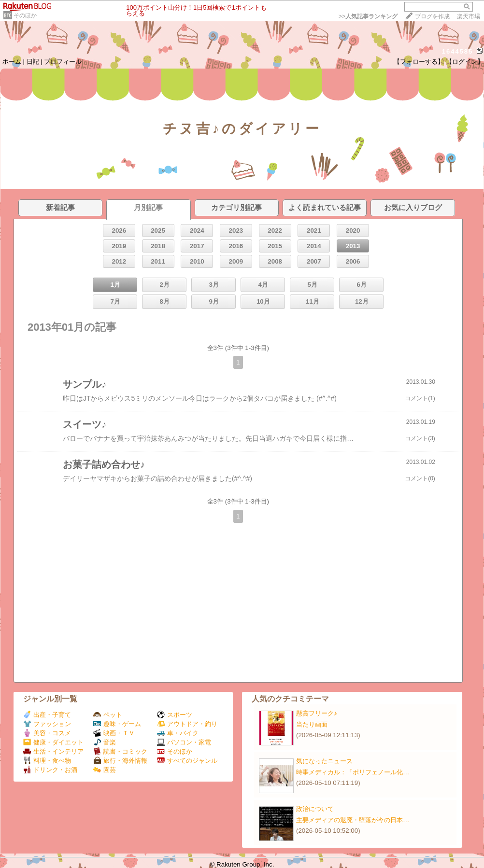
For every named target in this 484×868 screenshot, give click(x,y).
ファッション (47, 724)
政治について (315, 809)
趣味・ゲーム (117, 724)
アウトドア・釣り (187, 724)
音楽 (105, 742)
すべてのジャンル (187, 761)
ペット (108, 715)
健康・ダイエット (53, 742)
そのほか (25, 15)
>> (368, 16)
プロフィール (63, 62)
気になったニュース (324, 761)
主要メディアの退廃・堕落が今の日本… (353, 820)
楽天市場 (469, 16)
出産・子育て (47, 715)
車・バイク (178, 733)
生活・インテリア (53, 751)
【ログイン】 (465, 62)
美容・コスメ (47, 733)
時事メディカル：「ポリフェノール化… (353, 772)
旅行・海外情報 (120, 761)
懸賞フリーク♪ (317, 713)
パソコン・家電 (184, 742)
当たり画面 (312, 724)
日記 (33, 62)
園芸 (105, 770)
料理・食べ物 (47, 761)
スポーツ (175, 715)
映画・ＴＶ (114, 733)
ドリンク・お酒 (50, 770)
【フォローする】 (419, 62)
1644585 (458, 51)
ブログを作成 (432, 16)
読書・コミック (120, 751)
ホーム (12, 62)
